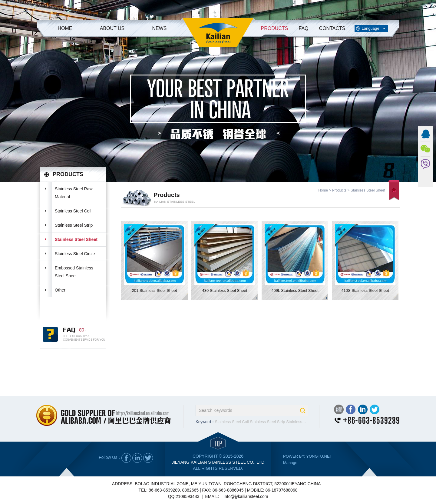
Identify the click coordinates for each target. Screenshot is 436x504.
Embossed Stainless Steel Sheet (74, 272)
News (160, 28)
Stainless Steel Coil (73, 211)
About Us (112, 28)
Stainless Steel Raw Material (74, 193)
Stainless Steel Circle (75, 254)
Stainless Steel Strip (74, 225)
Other (60, 290)
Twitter (374, 409)
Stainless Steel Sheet (76, 239)
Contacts (332, 28)
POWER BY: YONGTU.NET (308, 456)
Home (65, 28)
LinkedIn (363, 409)
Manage (290, 463)
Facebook (350, 409)
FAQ (303, 28)
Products (275, 28)
